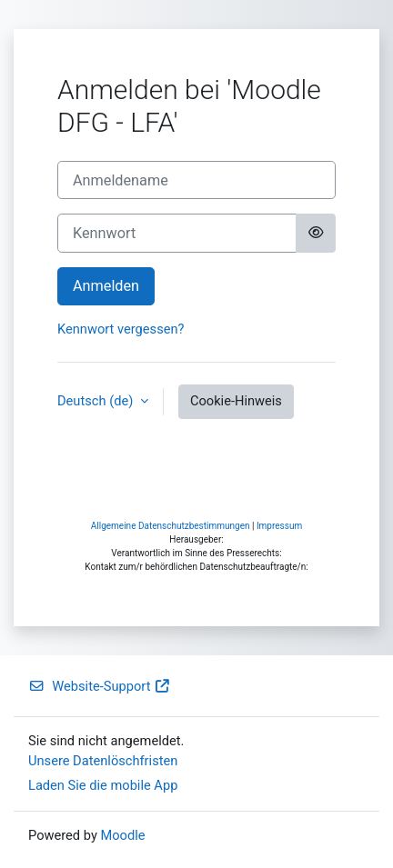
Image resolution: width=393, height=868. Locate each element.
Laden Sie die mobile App (103, 785)
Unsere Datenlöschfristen (103, 761)
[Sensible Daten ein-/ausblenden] (316, 233)
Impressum (279, 526)
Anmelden (106, 286)
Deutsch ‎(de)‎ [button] (97, 401)
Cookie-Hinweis (236, 401)
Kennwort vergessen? (121, 329)
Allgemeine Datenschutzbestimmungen (171, 526)
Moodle (122, 835)
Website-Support (100, 686)
